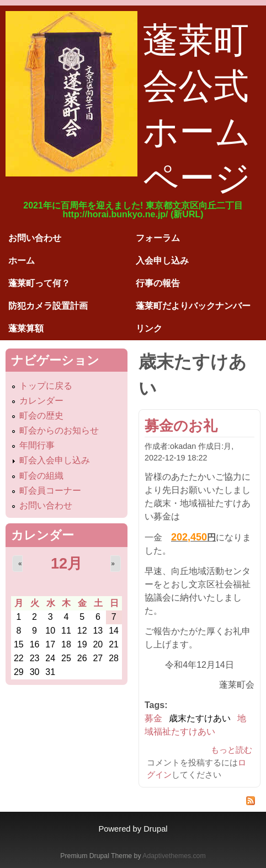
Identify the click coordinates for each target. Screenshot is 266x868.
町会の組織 (41, 476)
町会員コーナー (50, 491)
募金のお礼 (181, 426)
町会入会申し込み (55, 460)
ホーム (22, 261)
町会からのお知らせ (59, 430)
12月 (66, 563)
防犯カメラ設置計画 (48, 306)
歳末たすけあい (200, 718)
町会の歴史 (41, 416)
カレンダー (41, 401)
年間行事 (37, 445)
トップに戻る (46, 386)
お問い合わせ (35, 238)
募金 (153, 718)
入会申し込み (162, 261)
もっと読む (232, 750)
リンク (149, 328)
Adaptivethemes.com (174, 856)
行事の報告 (158, 283)
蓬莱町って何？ (39, 283)
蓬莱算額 (26, 328)
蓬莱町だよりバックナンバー (193, 306)
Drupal (155, 829)
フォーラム (158, 238)
